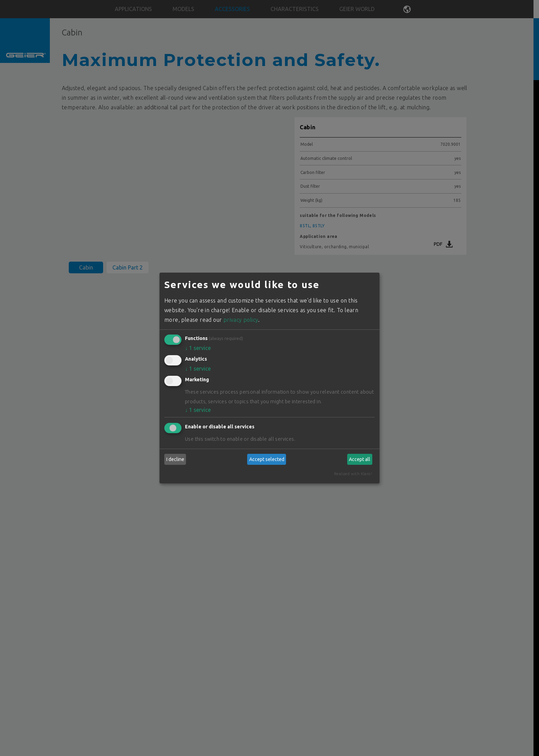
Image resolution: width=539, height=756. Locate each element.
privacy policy (241, 320)
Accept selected (267, 459)
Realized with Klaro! (353, 474)
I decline (175, 459)
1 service (198, 348)
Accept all (360, 459)
